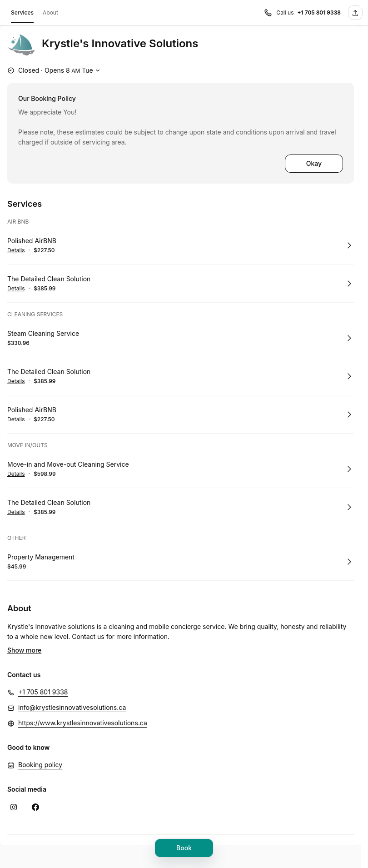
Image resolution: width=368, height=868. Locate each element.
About (50, 12)
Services (22, 14)
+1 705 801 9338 (43, 678)
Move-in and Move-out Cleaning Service (68, 464)
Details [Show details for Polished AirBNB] (16, 250)
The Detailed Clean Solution (49, 279)
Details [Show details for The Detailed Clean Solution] (16, 289)
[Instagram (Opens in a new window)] (14, 793)
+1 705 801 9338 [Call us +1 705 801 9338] (319, 12)
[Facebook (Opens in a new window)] (35, 793)
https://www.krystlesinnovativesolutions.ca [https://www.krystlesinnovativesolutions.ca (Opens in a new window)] (83, 709)
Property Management (41, 557)
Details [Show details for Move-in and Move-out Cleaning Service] (16, 474)
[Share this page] (355, 13)
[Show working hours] (55, 70)
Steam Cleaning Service (43, 333)
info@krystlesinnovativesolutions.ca (72, 694)
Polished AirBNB (32, 241)
